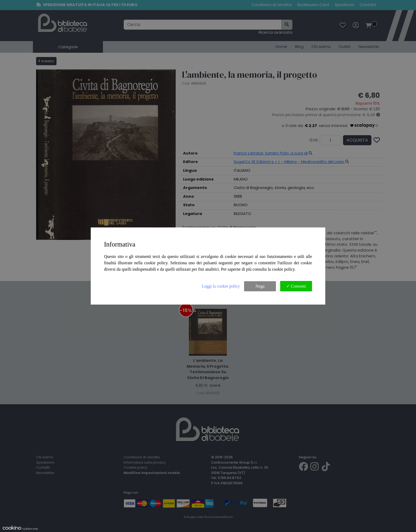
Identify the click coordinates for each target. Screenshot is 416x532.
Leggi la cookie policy (221, 286)
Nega (260, 286)
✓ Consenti (296, 286)
